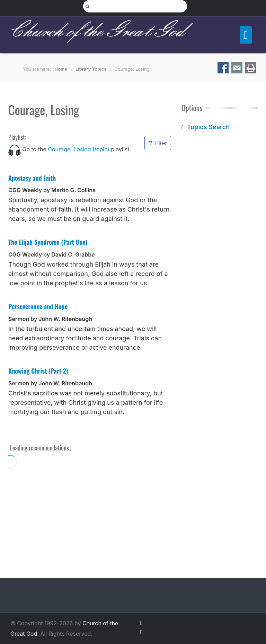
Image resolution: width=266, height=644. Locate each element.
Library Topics (91, 69)
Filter (158, 143)
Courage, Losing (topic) (79, 149)
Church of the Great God (96, 32)
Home (61, 69)
